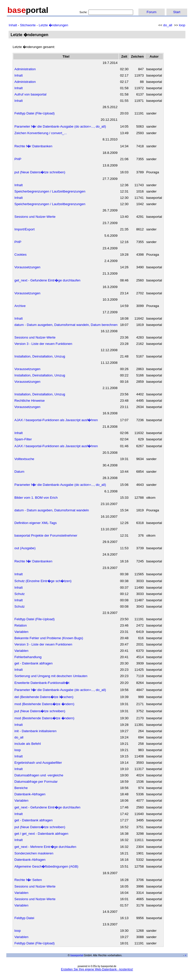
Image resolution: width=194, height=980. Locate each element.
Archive (20, 306)
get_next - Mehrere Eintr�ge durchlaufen (45, 847)
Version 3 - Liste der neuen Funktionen (43, 344)
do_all (168, 25)
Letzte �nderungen (53, 25)
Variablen (21, 632)
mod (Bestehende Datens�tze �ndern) (44, 704)
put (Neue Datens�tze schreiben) (40, 172)
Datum (19, 472)
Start (177, 12)
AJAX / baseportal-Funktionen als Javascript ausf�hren (56, 420)
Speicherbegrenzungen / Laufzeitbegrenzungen (50, 191)
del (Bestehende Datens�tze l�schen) (44, 697)
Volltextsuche (24, 459)
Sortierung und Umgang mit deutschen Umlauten (51, 676)
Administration (25, 69)
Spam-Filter (23, 439)
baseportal (77, 955)
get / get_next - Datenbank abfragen (41, 834)
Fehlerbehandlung (28, 657)
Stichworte (28, 25)
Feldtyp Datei (24, 918)
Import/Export (25, 229)
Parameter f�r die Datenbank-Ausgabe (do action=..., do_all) (60, 126)
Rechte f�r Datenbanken (33, 146)
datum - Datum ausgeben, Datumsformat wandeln (52, 510)
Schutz (20, 594)
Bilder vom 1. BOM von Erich (36, 498)
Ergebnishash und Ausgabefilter (38, 763)
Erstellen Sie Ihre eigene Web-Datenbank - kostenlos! (97, 969)
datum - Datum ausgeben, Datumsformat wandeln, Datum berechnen (66, 325)
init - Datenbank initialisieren (35, 731)
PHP (18, 159)
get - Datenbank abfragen (33, 663)
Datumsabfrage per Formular (36, 782)
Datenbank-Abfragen (30, 794)
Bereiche (21, 788)
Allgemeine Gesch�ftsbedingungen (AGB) (46, 866)
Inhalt (13, 25)
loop (182, 25)
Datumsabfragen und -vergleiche (39, 775)
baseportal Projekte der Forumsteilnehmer (46, 535)
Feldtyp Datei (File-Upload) (34, 113)
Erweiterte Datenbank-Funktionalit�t (42, 683)
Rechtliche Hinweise (30, 401)
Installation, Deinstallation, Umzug (40, 356)
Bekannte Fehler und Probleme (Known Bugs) (49, 638)
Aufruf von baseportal (30, 94)
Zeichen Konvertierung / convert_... (41, 133)
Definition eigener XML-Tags (35, 523)
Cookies (20, 255)
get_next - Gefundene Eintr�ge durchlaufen (47, 280)
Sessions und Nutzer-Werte (35, 217)
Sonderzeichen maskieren (34, 853)
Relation (21, 625)
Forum (152, 12)
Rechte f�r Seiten (28, 880)
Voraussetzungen (27, 267)
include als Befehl (28, 744)
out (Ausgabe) (25, 548)
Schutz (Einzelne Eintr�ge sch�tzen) (43, 581)
